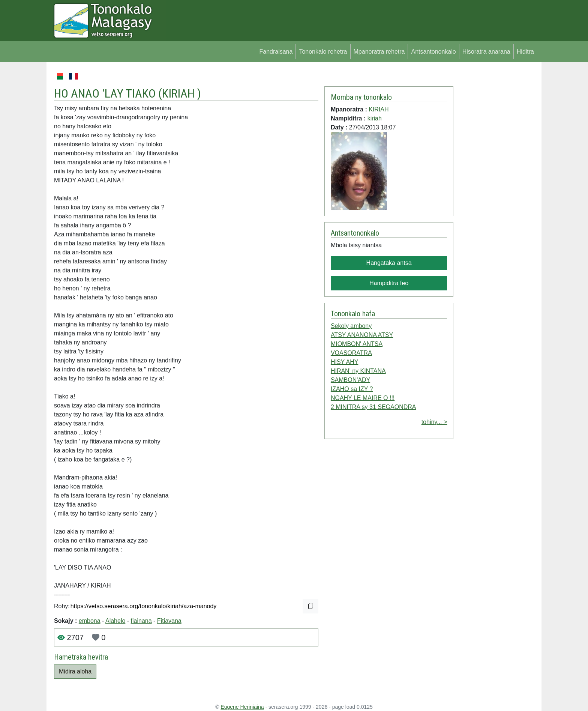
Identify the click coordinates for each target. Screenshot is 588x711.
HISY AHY (345, 362)
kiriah (375, 118)
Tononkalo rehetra (323, 52)
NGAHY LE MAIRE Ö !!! (363, 398)
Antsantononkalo (433, 52)
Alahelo (115, 621)
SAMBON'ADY (350, 380)
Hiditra (525, 52)
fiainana (141, 621)
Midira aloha (75, 671)
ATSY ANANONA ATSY (362, 335)
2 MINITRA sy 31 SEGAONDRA (373, 407)
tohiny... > (434, 422)
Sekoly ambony (351, 326)
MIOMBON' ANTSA (357, 344)
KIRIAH (180, 93)
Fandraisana (276, 52)
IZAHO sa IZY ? (352, 389)
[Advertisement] (495, 184)
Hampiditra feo (389, 283)
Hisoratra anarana (486, 52)
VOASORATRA (351, 353)
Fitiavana (169, 621)
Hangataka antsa (389, 263)
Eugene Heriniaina (242, 707)
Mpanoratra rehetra (379, 52)
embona (90, 621)
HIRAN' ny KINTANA (358, 371)
